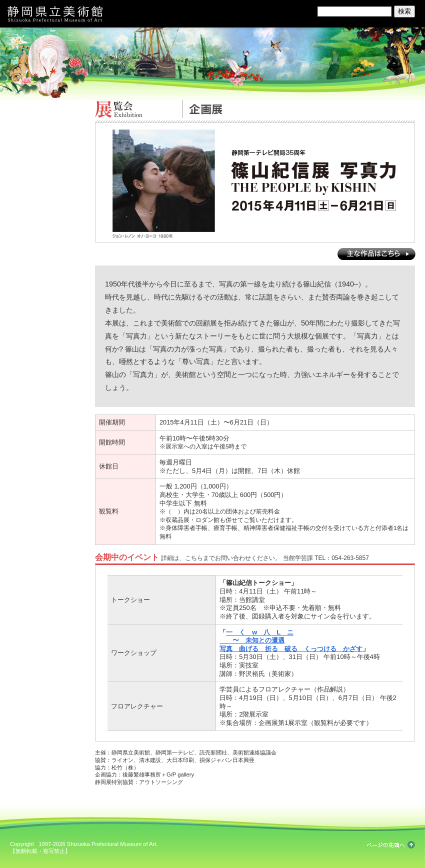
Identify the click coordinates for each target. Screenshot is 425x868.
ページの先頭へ (391, 845)
